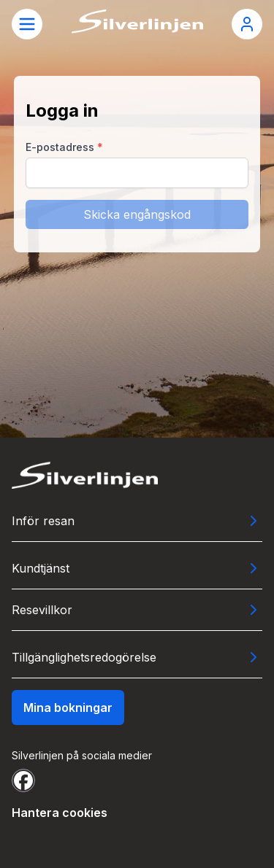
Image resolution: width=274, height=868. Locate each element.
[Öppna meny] (27, 24)
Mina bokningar (68, 708)
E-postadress (64, 147)
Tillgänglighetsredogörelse (84, 657)
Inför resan (43, 521)
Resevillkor (42, 610)
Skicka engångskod (137, 214)
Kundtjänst (41, 568)
